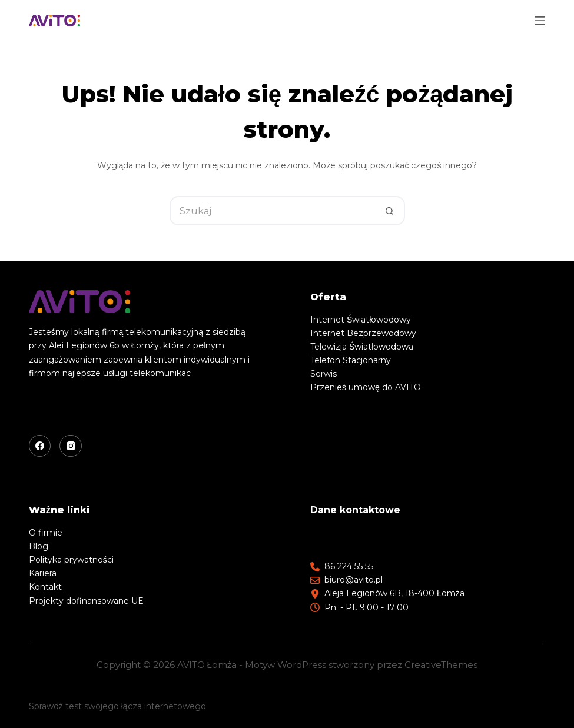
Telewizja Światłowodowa (362, 347)
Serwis (324, 374)
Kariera (43, 573)
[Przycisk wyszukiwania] (390, 211)
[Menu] (540, 21)
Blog (39, 546)
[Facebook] (40, 446)
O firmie (46, 533)
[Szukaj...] (273, 211)
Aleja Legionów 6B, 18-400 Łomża (394, 593)
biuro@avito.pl (354, 580)
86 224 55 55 (349, 566)
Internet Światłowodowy (361, 320)
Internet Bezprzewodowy (363, 333)
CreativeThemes (441, 665)
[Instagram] (71, 446)
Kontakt (45, 587)
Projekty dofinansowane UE (86, 601)
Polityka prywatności (71, 560)
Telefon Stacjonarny (351, 360)
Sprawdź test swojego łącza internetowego (117, 706)
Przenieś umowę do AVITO (366, 387)
